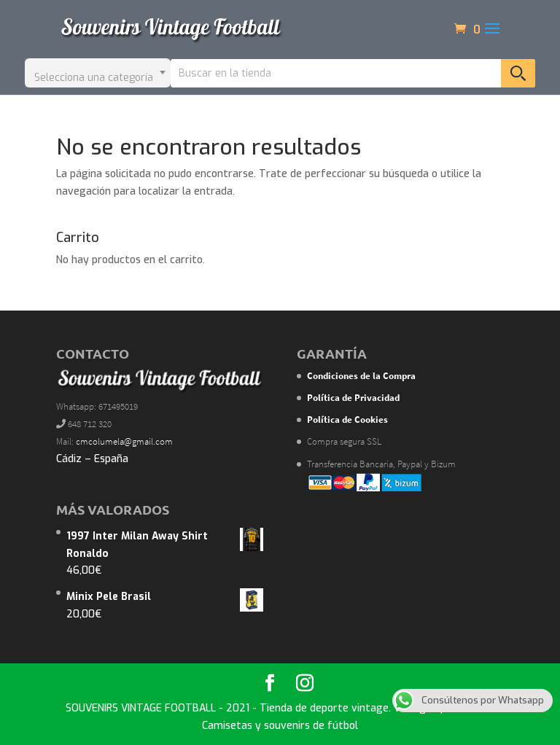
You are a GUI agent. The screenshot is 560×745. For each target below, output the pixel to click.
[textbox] (98, 73)
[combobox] (98, 73)
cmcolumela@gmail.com (124, 441)
